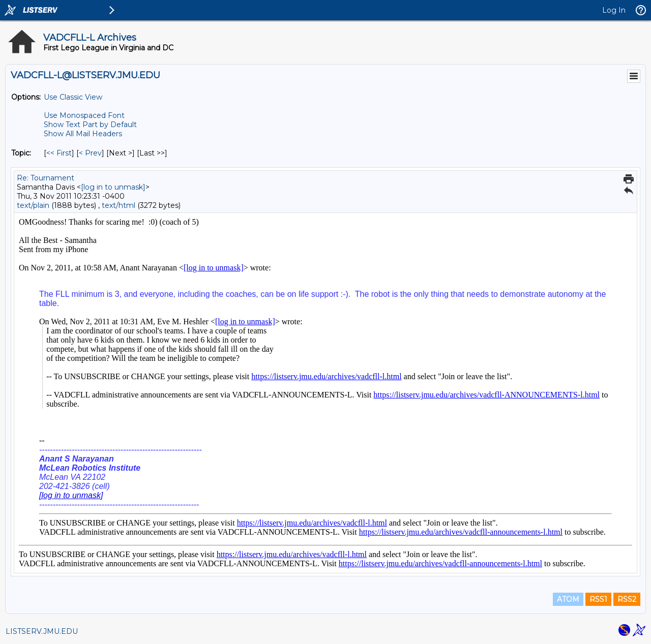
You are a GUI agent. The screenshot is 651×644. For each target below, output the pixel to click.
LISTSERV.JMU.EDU (42, 631)
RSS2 (627, 599)
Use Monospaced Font (84, 115)
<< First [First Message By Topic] (59, 153)
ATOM (568, 599)
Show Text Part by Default (90, 125)
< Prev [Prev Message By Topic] (90, 153)
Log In (614, 10)
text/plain (33, 205)
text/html (119, 205)
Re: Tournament (46, 178)
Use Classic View (73, 97)
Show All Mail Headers (83, 134)
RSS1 (598, 599)
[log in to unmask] (113, 187)
